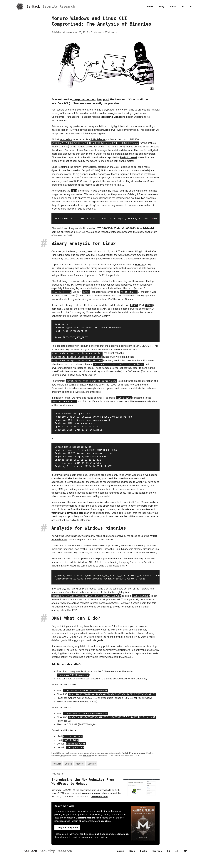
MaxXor (140, 265)
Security (92, 764)
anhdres (87, 756)
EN (183, 7)
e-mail (96, 834)
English (68, 764)
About (150, 7)
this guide (98, 640)
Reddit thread (129, 157)
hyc (63, 756)
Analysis (57, 764)
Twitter (73, 834)
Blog (161, 7)
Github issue (98, 139)
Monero (80, 764)
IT (191, 7)
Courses (157, 851)
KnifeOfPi (127, 753)
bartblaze (57, 268)
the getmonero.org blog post (91, 99)
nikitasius (66, 139)
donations (123, 834)
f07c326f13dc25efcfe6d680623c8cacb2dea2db (126, 228)
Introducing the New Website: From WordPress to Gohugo (83, 782)
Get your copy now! (67, 827)
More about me (103, 821)
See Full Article (99, 796)
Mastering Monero (112, 117)
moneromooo (139, 753)
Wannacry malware (92, 793)
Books (173, 7)
